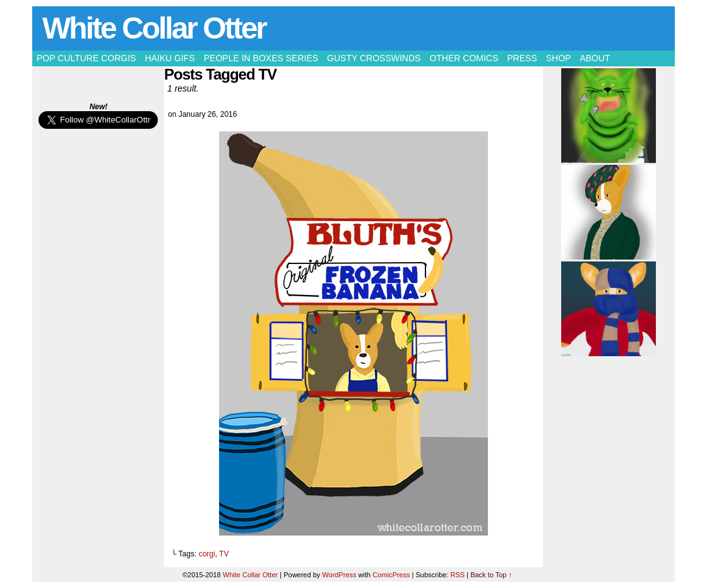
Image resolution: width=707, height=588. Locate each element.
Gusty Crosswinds (374, 58)
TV (224, 554)
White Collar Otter (154, 28)
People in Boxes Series (261, 58)
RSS (458, 575)
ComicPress (391, 575)
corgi (207, 554)
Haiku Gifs (169, 58)
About (595, 58)
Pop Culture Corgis (86, 58)
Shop (559, 58)
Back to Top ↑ (491, 575)
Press (522, 58)
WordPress (339, 575)
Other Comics (464, 58)
